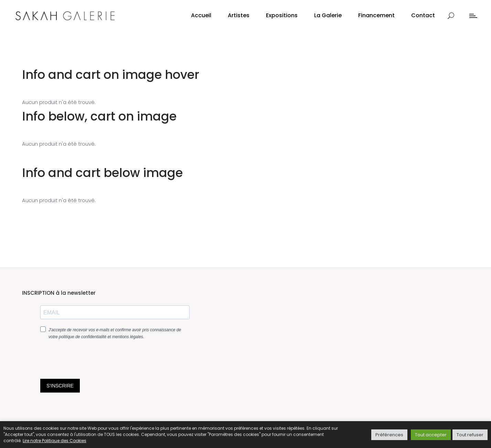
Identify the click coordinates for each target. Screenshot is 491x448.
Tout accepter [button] (431, 435)
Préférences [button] (389, 435)
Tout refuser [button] (470, 435)
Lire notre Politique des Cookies (55, 441)
